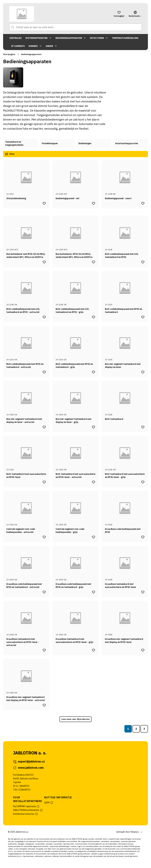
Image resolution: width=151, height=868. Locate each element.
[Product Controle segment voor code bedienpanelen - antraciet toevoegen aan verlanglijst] (44, 536)
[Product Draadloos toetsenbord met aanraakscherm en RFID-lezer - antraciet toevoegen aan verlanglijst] (44, 650)
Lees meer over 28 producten (75, 719)
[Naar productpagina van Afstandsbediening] (26, 180)
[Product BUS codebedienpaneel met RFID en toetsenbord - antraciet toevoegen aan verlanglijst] (44, 371)
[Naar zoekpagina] (13, 27)
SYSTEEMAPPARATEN (39, 38)
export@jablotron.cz (29, 761)
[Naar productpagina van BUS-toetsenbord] (125, 402)
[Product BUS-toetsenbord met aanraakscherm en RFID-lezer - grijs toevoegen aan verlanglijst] (143, 481)
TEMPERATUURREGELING (125, 38)
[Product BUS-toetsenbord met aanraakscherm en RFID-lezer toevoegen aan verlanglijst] (44, 481)
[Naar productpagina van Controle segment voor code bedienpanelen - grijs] (75, 512)
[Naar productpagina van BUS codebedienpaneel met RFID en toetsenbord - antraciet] (26, 347)
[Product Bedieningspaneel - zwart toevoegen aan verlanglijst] (143, 203)
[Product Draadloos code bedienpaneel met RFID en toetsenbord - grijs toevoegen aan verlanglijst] (94, 591)
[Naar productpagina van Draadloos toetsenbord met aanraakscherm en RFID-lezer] (125, 567)
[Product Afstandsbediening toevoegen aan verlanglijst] (44, 203)
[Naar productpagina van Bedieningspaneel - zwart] (125, 180)
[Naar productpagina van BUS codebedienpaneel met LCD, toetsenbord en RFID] (125, 237)
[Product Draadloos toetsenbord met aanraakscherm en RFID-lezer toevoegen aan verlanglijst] (143, 591)
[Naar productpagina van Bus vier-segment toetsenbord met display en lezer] (125, 347)
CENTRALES (15, 38)
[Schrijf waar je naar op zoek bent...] (75, 27)
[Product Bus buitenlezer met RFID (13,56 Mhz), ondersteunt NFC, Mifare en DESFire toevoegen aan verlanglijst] (44, 261)
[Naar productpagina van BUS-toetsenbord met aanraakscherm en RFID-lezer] (26, 457)
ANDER (52, 46)
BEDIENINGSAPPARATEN (71, 38)
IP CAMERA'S (18, 46)
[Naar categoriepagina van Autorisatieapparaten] (131, 143)
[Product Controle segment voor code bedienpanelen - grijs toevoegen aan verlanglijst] (94, 536)
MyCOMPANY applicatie (26, 806)
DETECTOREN (99, 38)
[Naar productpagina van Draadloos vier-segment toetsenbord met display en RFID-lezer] (125, 623)
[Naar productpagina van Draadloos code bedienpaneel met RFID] (125, 512)
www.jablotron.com (28, 767)
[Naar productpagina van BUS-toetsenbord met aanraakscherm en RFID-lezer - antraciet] (75, 457)
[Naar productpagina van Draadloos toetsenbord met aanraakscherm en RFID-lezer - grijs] (75, 623)
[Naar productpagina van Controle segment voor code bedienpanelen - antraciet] (26, 512)
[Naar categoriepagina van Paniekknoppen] (57, 143)
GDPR (49, 802)
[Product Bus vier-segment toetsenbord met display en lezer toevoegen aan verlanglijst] (143, 371)
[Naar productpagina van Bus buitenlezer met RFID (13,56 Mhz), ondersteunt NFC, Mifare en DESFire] (26, 237)
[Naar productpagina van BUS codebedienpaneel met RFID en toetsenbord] (125, 292)
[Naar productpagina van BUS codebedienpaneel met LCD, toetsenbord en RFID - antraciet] (26, 292)
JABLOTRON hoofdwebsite (28, 810)
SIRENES (35, 46)
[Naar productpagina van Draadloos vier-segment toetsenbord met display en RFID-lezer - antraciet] (26, 680)
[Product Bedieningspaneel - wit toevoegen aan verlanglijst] (94, 203)
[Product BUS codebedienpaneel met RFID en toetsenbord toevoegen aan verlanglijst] (143, 316)
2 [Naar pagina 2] (136, 728)
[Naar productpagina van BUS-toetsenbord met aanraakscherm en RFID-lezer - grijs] (125, 457)
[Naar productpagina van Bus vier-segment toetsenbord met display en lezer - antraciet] (26, 402)
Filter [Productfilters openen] (11, 154)
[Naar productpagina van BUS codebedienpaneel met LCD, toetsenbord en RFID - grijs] (75, 292)
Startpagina (9, 54)
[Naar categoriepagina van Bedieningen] (94, 143)
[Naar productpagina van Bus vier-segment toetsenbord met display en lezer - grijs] (75, 402)
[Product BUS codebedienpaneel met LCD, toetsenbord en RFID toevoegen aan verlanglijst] (143, 261)
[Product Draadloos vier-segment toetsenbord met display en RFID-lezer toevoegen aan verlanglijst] (143, 650)
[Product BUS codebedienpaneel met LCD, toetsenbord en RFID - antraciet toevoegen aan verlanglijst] (44, 316)
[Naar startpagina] (59, 14)
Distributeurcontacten (26, 813)
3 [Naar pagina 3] (144, 728)
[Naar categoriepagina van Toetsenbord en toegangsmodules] (20, 143)
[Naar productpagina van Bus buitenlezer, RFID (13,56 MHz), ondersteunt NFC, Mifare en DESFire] (75, 237)
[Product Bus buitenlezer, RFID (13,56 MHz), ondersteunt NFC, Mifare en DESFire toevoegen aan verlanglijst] (94, 261)
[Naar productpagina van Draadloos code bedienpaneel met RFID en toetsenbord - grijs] (75, 567)
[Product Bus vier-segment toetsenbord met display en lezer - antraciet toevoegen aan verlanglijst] (44, 426)
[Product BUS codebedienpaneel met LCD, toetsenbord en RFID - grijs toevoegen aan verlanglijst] (94, 316)
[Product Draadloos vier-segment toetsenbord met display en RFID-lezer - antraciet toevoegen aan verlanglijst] (44, 705)
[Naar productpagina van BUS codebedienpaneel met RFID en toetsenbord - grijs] (75, 347)
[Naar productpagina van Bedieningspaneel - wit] (75, 180)
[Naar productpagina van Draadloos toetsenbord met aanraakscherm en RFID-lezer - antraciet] (26, 623)
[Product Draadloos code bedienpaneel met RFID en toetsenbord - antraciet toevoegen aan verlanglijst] (44, 591)
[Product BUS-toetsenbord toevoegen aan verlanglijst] (143, 426)
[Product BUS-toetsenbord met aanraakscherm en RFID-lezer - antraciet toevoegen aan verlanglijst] (94, 481)
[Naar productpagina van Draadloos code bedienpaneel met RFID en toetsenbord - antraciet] (26, 567)
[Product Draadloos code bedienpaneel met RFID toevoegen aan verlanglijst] (143, 536)
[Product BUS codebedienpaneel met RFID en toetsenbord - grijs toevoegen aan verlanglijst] (94, 371)
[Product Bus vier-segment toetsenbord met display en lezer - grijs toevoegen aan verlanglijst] (94, 426)
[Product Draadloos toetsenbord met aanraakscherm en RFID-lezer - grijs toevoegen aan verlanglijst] (94, 650)
